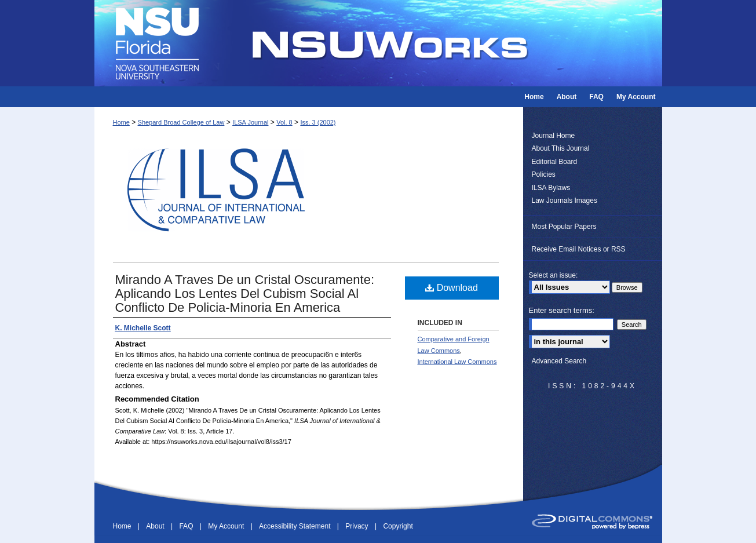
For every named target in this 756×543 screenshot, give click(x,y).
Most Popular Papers (564, 227)
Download (452, 288)
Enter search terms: (562, 310)
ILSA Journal (250, 122)
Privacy (358, 526)
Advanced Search (559, 361)
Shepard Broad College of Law (181, 122)
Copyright (398, 526)
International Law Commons (457, 362)
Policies (544, 174)
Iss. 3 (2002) (318, 122)
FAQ (187, 526)
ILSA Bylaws (551, 188)
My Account (227, 526)
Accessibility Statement (296, 526)
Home (121, 122)
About (156, 526)
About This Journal (561, 148)
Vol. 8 (284, 122)
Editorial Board (555, 162)
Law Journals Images (565, 201)
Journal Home (554, 136)
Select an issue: (554, 275)
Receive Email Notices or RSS (579, 249)
